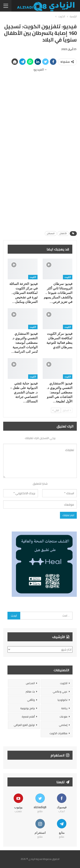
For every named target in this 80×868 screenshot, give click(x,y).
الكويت (68, 277)
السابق (67, 410)
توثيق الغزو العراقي (24, 725)
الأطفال (63, 233)
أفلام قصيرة (28, 717)
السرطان (51, 233)
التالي (56, 410)
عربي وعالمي (60, 692)
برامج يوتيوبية (28, 708)
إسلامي (63, 725)
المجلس (30, 683)
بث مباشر (30, 692)
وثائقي (31, 700)
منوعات (63, 717)
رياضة (64, 708)
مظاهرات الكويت (58, 733)
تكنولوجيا (63, 700)
